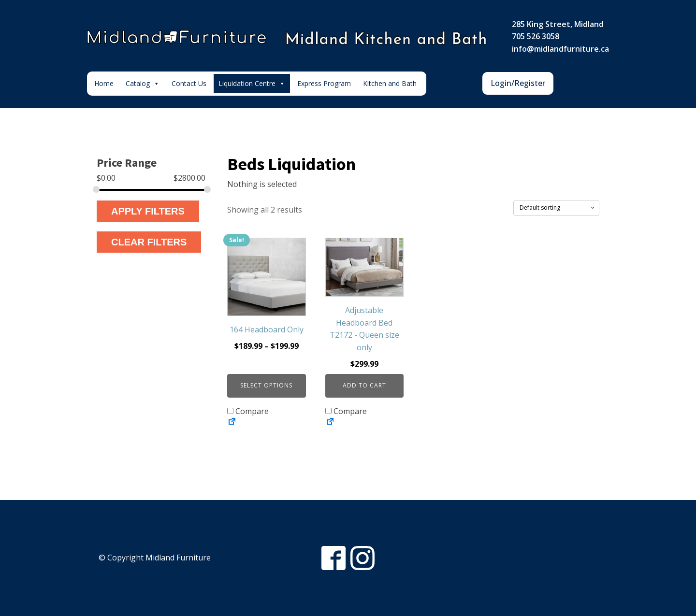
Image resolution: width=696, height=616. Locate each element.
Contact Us (189, 83)
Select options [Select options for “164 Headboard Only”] (266, 385)
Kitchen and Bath (390, 83)
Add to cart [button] (364, 385)
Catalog (143, 84)
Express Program (324, 83)
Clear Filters (149, 242)
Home (104, 83)
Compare (248, 411)
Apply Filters (148, 211)
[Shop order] (556, 208)
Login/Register (518, 83)
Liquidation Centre (252, 84)
